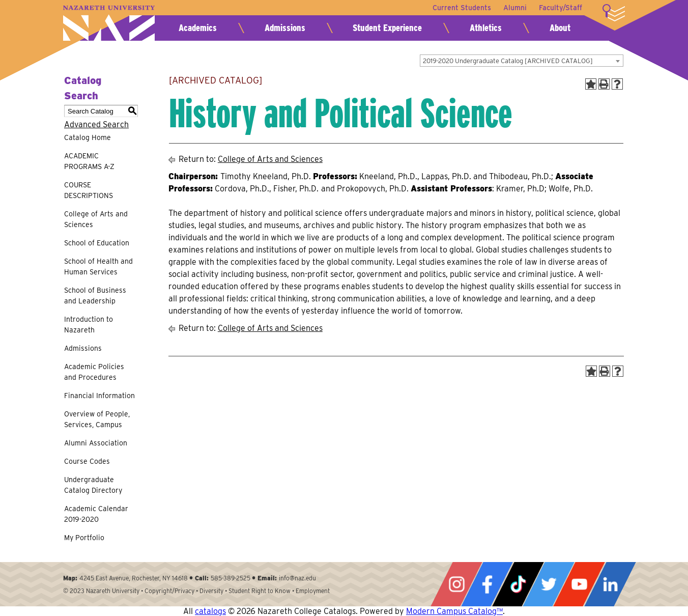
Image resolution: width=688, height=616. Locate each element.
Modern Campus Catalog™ (454, 611)
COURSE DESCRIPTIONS (89, 190)
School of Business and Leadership (95, 296)
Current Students (462, 8)
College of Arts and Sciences (96, 219)
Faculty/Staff (561, 8)
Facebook (487, 584)
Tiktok (518, 584)
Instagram (456, 584)
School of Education (97, 243)
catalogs (210, 611)
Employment (313, 591)
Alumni (515, 8)
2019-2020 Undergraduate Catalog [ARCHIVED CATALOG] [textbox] (508, 61)
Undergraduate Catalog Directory (93, 485)
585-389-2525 (231, 578)
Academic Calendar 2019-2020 (96, 514)
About (560, 28)
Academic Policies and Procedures (94, 372)
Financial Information (99, 396)
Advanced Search (96, 124)
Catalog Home (88, 137)
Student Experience (387, 28)
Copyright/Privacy (169, 591)
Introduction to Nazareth (89, 325)
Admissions (285, 28)
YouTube (579, 584)
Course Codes (87, 461)
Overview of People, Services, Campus (97, 419)
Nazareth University (109, 23)
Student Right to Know (260, 591)
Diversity (211, 591)
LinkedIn (610, 584)
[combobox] (522, 61)
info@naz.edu (297, 578)
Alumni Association (96, 443)
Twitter (549, 584)
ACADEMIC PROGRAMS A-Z (89, 161)
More (614, 13)
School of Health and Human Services (98, 267)
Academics (198, 28)
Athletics (486, 28)
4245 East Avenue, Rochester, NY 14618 (134, 578)
